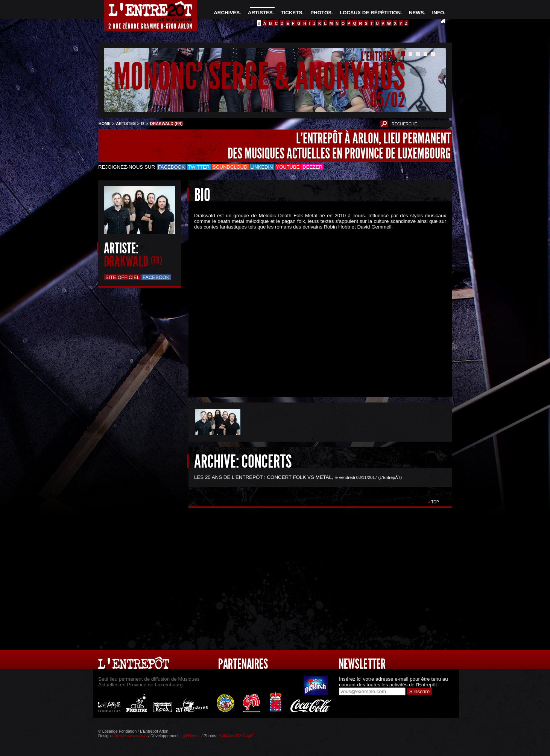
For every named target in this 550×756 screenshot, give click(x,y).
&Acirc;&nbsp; (315, 307)
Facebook (172, 167)
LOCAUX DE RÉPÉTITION (370, 13)
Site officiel (122, 277)
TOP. (435, 502)
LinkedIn (262, 167)
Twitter (199, 167)
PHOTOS (321, 13)
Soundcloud (230, 167)
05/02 (387, 100)
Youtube (288, 167)
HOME (105, 123)
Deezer (312, 167)
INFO (438, 13)
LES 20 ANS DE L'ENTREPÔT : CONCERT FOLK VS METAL (263, 477)
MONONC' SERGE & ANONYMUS (259, 77)
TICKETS (291, 13)
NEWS (416, 13)
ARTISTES (260, 13)
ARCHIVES (227, 13)
